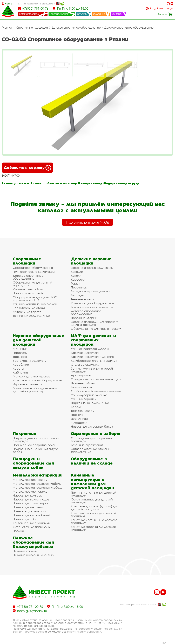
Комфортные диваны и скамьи (94, 361)
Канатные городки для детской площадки (93, 528)
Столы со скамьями (86, 365)
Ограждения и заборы (96, 433)
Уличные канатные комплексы (35, 304)
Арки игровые (81, 375)
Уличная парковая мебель (90, 349)
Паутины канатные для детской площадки (93, 494)
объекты (82, 14)
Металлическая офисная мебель (37, 488)
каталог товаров (29, 14)
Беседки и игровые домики (91, 291)
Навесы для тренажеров (31, 503)
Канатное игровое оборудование (37, 380)
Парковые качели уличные (90, 403)
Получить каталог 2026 (87, 222)
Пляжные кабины (83, 383)
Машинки (20, 349)
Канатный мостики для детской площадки (94, 514)
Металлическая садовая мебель (37, 484)
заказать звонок (59, 14)
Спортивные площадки (32, 28)
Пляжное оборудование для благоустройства (33, 542)
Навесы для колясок (27, 495)
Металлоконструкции (38, 475)
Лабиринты (21, 372)
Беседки (77, 407)
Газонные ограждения (87, 445)
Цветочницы (79, 419)
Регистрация (165, 8)
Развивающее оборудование (92, 303)
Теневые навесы (83, 299)
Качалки (77, 272)
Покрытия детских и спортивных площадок (36, 440)
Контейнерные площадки (31, 523)
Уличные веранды (84, 399)
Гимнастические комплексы (34, 272)
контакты (117, 14)
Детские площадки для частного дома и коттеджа (95, 323)
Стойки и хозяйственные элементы (96, 391)
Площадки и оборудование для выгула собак (33, 463)
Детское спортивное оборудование (76, 28)
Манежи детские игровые (32, 376)
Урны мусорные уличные (89, 395)
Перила (18, 531)
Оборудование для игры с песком (96, 329)
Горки (75, 283)
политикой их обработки (85, 632)
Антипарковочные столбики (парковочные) (91, 450)
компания (99, 14)
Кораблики (21, 365)
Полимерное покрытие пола (34, 445)
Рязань (8, 4)
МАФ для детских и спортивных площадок (93, 340)
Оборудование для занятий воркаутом (33, 284)
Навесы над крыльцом (29, 511)
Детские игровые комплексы (92, 268)
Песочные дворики (85, 318)
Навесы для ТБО (24, 519)
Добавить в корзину (27, 168)
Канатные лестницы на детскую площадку (94, 521)
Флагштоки (79, 423)
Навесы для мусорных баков (92, 426)
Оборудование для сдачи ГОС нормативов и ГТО (35, 299)
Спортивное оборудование (33, 268)
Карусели (78, 279)
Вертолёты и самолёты (30, 361)
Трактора (20, 357)
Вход (153, 8)
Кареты (18, 368)
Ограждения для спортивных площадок (92, 440)
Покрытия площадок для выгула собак (36, 450)
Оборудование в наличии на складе (92, 461)
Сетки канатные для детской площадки (92, 501)
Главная (7, 28)
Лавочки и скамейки (86, 353)
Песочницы (79, 287)
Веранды (77, 295)
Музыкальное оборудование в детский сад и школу (35, 390)
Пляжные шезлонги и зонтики (34, 555)
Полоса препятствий (28, 293)
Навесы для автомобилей (31, 515)
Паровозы (20, 353)
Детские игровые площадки (91, 261)
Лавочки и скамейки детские (92, 357)
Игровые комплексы (28, 384)
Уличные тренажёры (28, 289)
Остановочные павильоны (32, 527)
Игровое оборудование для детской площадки (38, 340)
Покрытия (25, 433)
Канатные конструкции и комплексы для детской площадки (92, 481)
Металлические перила (30, 491)
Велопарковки (81, 387)
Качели (76, 276)
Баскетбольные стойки (29, 308)
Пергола (77, 415)
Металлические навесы (30, 480)
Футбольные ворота (27, 312)
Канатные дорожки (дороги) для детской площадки (94, 508)
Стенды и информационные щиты (96, 379)
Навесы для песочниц (29, 507)
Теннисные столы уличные (31, 316)
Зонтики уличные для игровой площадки (92, 370)
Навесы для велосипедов (31, 499)
